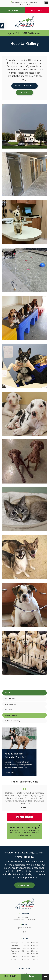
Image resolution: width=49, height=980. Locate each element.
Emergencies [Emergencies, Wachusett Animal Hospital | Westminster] (24, 817)
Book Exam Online (24, 86)
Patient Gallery (11, 715)
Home (24, 973)
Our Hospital (10, 698)
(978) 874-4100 (25, 5)
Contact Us (24, 885)
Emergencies (37, 10)
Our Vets (9, 710)
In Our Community (13, 721)
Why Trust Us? (11, 704)
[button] (24, 148)
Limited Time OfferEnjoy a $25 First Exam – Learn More (24, 33)
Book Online (12, 10)
